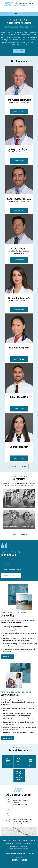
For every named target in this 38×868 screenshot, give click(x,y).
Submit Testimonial (11, 575)
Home (5, 841)
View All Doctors (19, 467)
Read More (8, 657)
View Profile (19, 111)
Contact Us (28, 843)
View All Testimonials (12, 570)
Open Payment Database (19, 849)
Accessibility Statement (19, 846)
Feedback (17, 843)
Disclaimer (23, 841)
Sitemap (8, 843)
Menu (18, 14)
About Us (19, 51)
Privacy (32, 841)
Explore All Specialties (19, 534)
